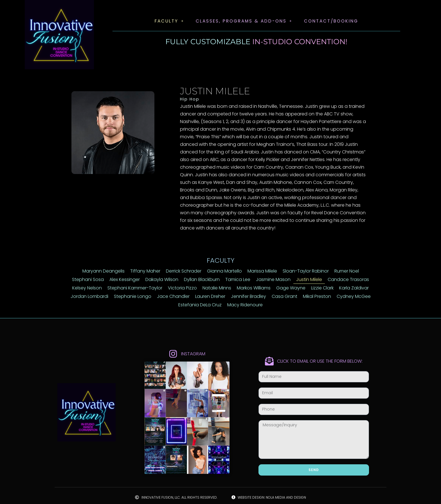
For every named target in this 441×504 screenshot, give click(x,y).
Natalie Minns (217, 288)
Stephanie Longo (133, 296)
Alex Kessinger (125, 279)
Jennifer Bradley (248, 296)
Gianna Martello (224, 271)
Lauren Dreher (210, 296)
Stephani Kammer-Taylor (135, 288)
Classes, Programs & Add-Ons (243, 21)
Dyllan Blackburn (202, 279)
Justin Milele (309, 279)
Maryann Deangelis (103, 271)
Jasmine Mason (273, 279)
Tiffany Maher (145, 271)
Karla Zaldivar (354, 288)
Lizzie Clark (322, 288)
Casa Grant (284, 296)
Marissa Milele (262, 271)
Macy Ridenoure (245, 305)
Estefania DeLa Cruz (200, 305)
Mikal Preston (317, 296)
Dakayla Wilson (162, 279)
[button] (166, 21)
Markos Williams (254, 288)
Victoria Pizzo (182, 288)
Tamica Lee (238, 279)
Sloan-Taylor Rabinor (306, 271)
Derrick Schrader (184, 271)
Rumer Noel (347, 271)
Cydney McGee (354, 296)
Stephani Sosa (88, 279)
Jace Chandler (173, 296)
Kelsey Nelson (87, 288)
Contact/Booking (333, 21)
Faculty (166, 21)
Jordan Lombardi (89, 296)
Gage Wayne (291, 288)
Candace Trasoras (348, 279)
